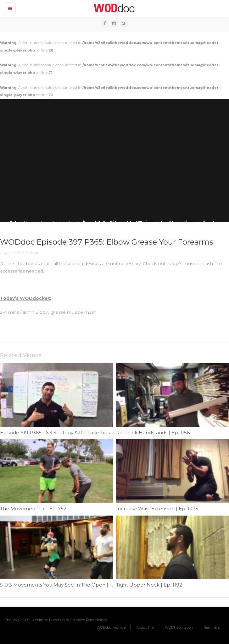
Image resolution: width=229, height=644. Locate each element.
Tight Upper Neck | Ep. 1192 (149, 585)
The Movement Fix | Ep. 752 (33, 509)
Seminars (212, 627)
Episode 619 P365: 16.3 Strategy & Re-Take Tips (55, 433)
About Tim (145, 627)
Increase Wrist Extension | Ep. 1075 (157, 509)
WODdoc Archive (111, 627)
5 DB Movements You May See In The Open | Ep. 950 (64, 585)
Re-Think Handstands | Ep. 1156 (153, 433)
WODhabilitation (179, 627)
